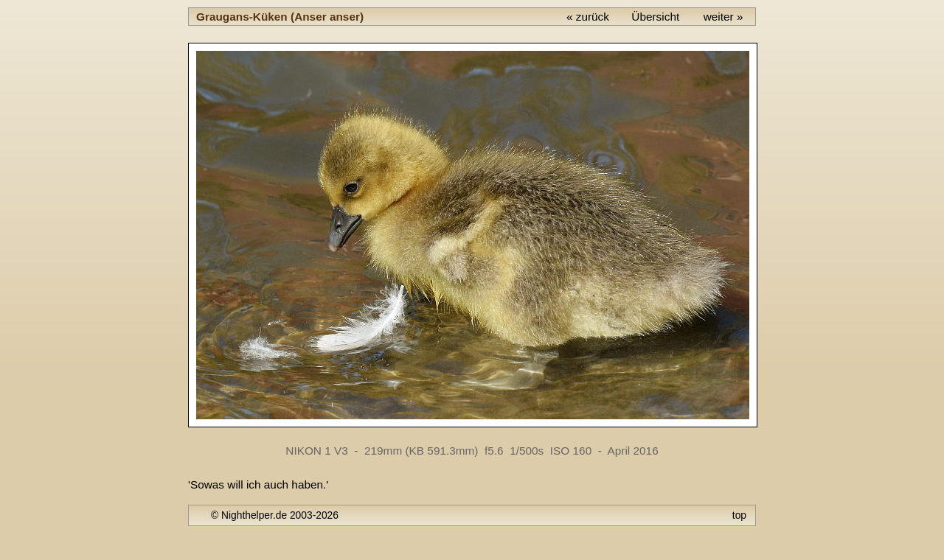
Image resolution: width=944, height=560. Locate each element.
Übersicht (655, 17)
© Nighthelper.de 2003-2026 (275, 515)
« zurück (588, 17)
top (739, 515)
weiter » (723, 17)
